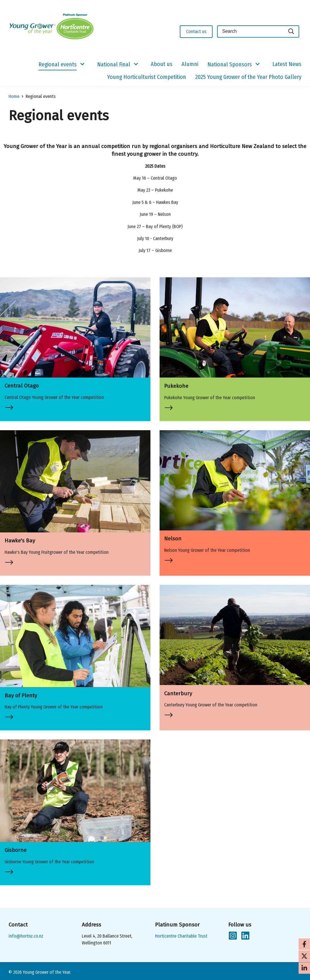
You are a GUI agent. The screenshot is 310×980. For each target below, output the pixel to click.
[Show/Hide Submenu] (82, 64)
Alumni (190, 64)
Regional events (58, 64)
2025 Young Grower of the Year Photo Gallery (248, 77)
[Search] (291, 31)
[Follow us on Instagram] (233, 937)
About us (162, 64)
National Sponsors (230, 64)
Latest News (287, 64)
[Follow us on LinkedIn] (245, 937)
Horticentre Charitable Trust (181, 936)
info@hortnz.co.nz (26, 936)
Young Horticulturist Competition (147, 77)
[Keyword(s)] (250, 31)
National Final (114, 64)
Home (14, 96)
